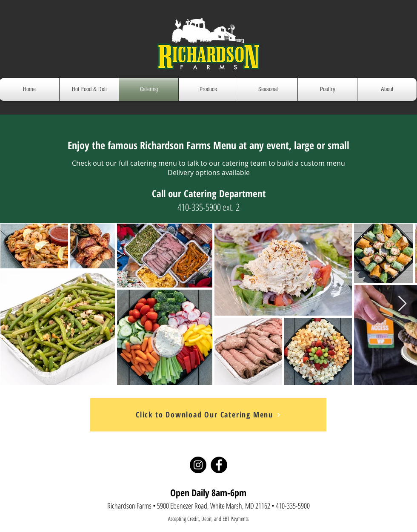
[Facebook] (219, 465)
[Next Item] (402, 304)
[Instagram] (198, 465)
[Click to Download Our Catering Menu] (208, 415)
